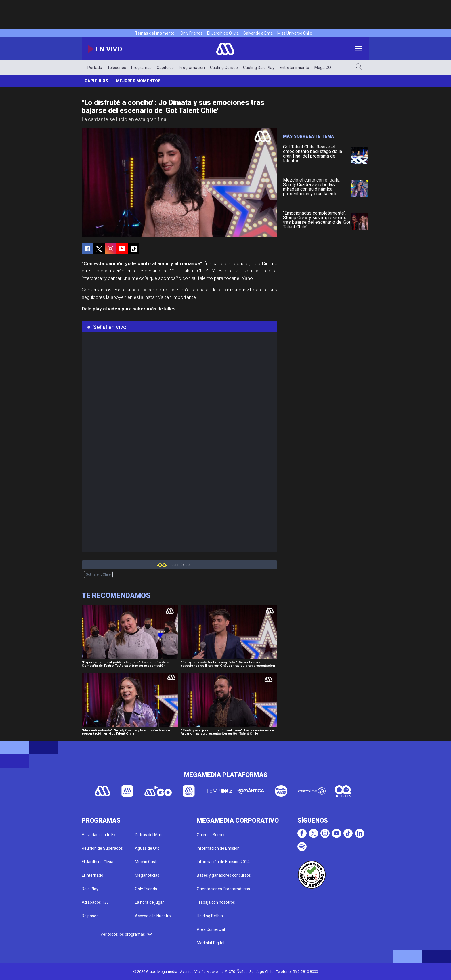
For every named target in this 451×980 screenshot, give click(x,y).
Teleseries (117, 68)
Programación (192, 68)
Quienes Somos (211, 835)
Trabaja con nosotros (216, 902)
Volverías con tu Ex (99, 835)
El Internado (92, 875)
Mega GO (323, 68)
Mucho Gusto (147, 862)
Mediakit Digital (211, 943)
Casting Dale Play (259, 68)
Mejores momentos (138, 81)
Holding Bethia (210, 916)
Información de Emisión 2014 (223, 862)
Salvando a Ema (258, 33)
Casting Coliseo (224, 68)
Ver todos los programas (127, 934)
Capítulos (165, 68)
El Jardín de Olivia (223, 33)
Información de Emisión (218, 848)
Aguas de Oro (147, 848)
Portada (95, 68)
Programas (141, 68)
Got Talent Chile (98, 574)
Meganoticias (147, 875)
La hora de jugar (149, 902)
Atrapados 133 (95, 902)
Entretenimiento (294, 68)
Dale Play (90, 889)
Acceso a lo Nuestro (153, 916)
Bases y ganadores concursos (224, 875)
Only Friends (191, 33)
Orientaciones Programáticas (223, 889)
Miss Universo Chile (295, 33)
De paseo (90, 916)
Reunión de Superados (102, 848)
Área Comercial (211, 929)
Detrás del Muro (149, 835)
